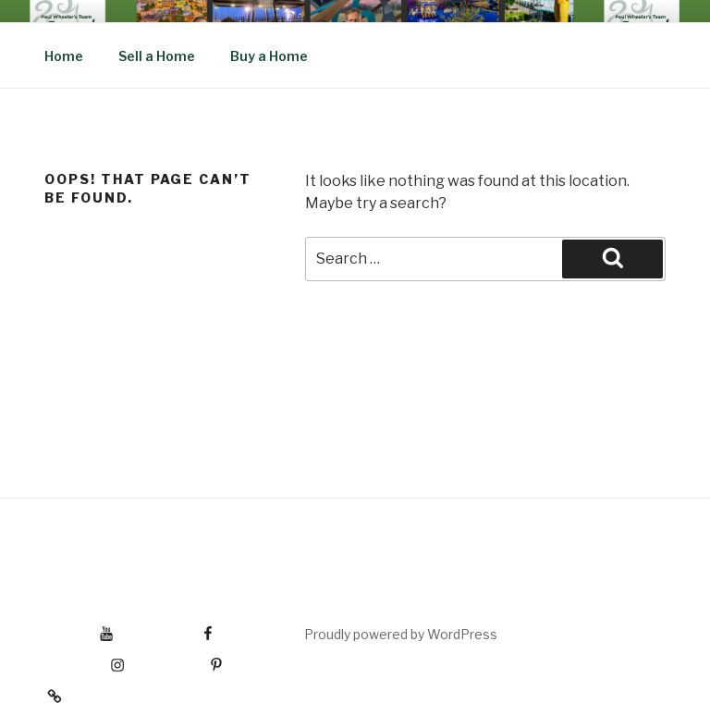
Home (64, 56)
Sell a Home (157, 56)
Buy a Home (269, 56)
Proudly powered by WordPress (401, 634)
